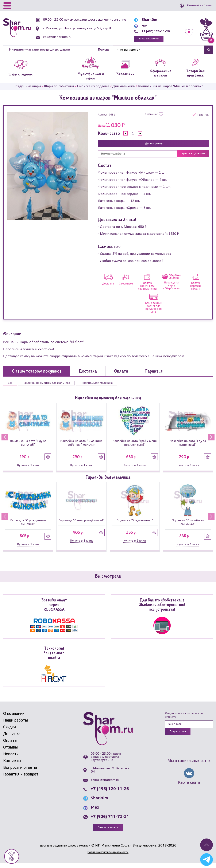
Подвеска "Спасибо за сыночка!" (188, 527)
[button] (3, 441)
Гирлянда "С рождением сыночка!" (28, 527)
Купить (48, 461)
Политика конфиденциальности (108, 857)
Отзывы (10, 752)
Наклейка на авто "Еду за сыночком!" (188, 447)
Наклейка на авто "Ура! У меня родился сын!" (135, 447)
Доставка (12, 739)
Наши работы (16, 725)
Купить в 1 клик (28, 470)
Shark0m (146, 20)
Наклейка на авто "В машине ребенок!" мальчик (81, 447)
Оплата (10, 746)
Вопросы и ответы (20, 773)
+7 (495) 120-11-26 (156, 31)
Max (142, 26)
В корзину (154, 146)
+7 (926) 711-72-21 (110, 822)
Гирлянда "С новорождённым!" (81, 525)
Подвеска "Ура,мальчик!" (135, 525)
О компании (14, 719)
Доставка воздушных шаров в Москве (64, 851)
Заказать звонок (148, 40)
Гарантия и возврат (21, 779)
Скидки (9, 732)
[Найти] (159, 51)
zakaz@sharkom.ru (60, 40)
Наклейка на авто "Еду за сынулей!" (28, 447)
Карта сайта (189, 789)
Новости (11, 759)
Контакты (12, 766)
